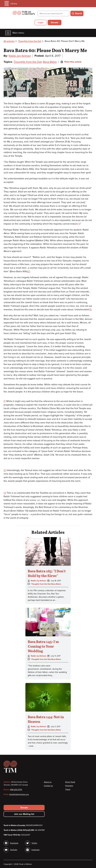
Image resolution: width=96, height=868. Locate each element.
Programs (69, 786)
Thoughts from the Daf (30, 41)
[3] (90, 310)
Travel (68, 789)
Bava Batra (50, 62)
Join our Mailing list (24, 814)
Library (11, 4)
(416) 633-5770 (16, 790)
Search (79, 13)
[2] (29, 271)
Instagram (36, 850)
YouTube (14, 850)
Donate (55, 23)
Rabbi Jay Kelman (20, 56)
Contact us (48, 786)
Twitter (34, 843)
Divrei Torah (70, 782)
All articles (9, 41)
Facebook (14, 843)
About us (48, 782)
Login (41, 23)
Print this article (71, 62)
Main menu (15, 33)
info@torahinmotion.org (19, 794)
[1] (79, 224)
